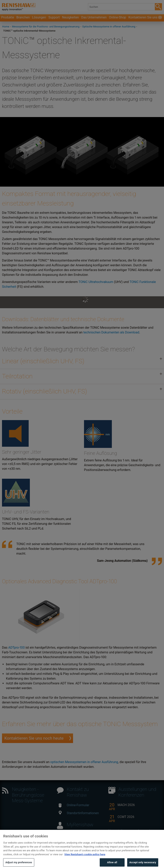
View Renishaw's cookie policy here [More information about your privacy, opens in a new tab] (85, 860)
